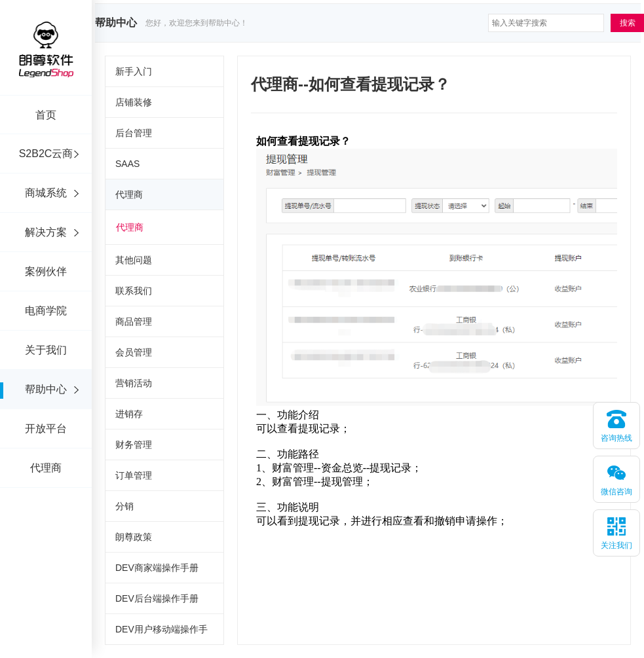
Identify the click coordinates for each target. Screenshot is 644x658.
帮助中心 (46, 389)
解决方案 (46, 232)
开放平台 (46, 429)
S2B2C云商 (46, 154)
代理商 (46, 468)
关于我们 (46, 350)
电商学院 (46, 311)
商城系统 (46, 193)
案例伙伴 (46, 271)
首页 (46, 115)
